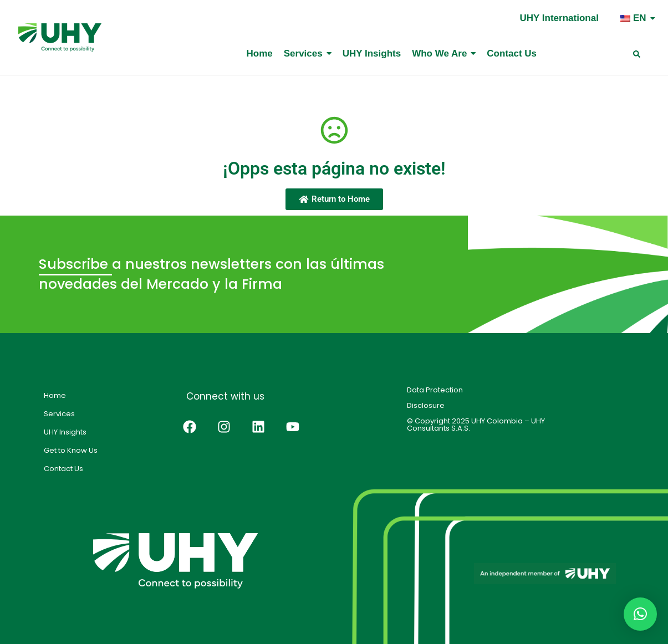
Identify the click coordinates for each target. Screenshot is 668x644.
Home (55, 395)
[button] (640, 614)
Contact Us (63, 469)
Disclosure (426, 405)
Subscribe (75, 264)
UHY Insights (65, 432)
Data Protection (435, 390)
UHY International (559, 18)
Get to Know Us (71, 450)
